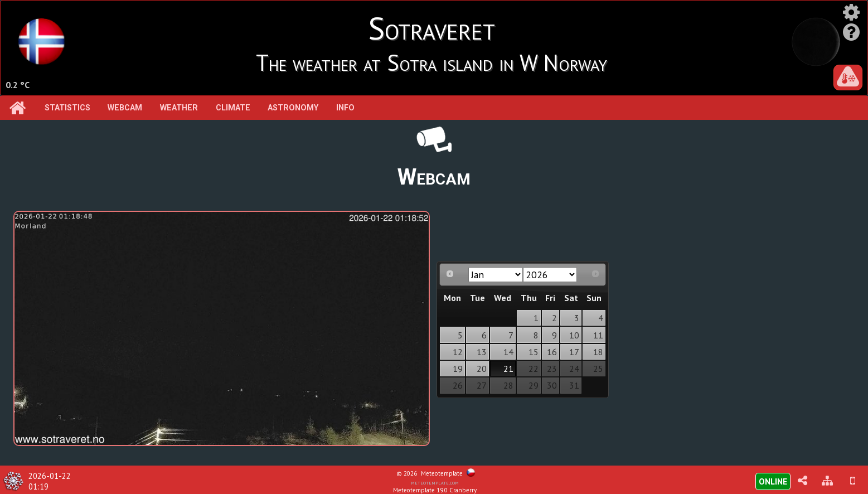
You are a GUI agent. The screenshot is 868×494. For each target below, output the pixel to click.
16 (552, 352)
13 (482, 352)
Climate (233, 108)
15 (534, 352)
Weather (179, 108)
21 (508, 369)
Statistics (67, 108)
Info (345, 108)
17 (574, 352)
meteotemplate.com (435, 482)
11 (598, 335)
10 (574, 335)
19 (458, 369)
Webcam (125, 108)
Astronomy (293, 108)
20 (482, 369)
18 (598, 352)
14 (508, 352)
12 (458, 352)
